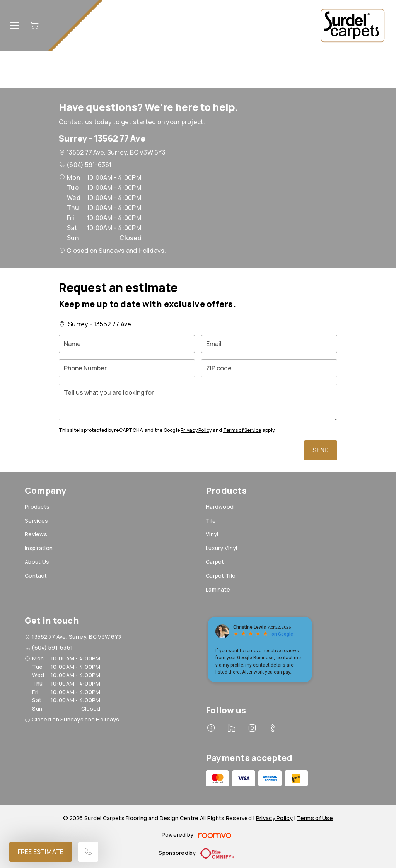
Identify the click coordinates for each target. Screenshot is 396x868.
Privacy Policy (196, 430)
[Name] (127, 344)
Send (321, 450)
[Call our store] (88, 852)
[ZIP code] (269, 368)
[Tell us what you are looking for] (198, 402)
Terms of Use (315, 818)
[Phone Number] (127, 368)
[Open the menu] (15, 26)
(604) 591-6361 (89, 165)
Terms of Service (242, 430)
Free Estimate (41, 852)
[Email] (269, 344)
